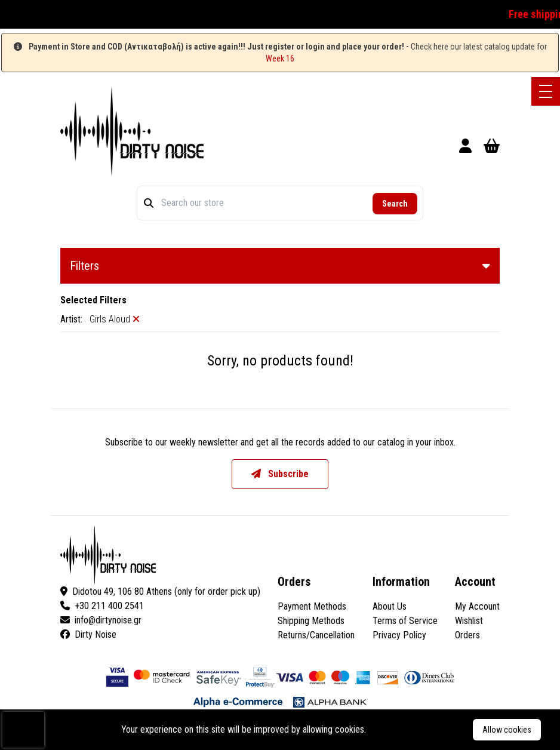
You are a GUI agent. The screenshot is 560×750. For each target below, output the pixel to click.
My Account (477, 606)
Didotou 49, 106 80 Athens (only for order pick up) (160, 591)
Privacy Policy (399, 635)
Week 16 (280, 59)
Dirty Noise (88, 634)
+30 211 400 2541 (102, 606)
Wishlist (469, 621)
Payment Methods (312, 606)
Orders (467, 635)
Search (395, 204)
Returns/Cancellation (316, 635)
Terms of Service (405, 621)
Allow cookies (507, 730)
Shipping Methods (311, 621)
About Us (390, 606)
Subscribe (280, 474)
